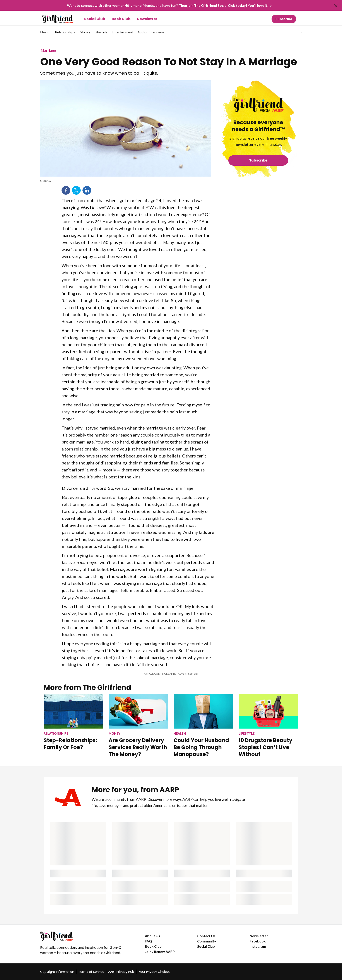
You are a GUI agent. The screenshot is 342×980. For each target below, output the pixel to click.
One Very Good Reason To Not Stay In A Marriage (169, 62)
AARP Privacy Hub (121, 972)
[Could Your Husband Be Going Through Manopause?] (203, 726)
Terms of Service (91, 972)
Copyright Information (57, 972)
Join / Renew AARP (160, 952)
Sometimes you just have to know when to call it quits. (99, 73)
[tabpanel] (294, 32)
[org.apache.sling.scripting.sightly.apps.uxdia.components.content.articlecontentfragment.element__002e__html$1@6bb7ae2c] (126, 181)
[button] (293, 32)
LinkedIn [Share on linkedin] (87, 190)
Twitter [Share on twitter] (76, 190)
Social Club (95, 19)
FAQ (148, 941)
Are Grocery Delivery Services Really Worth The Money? (138, 747)
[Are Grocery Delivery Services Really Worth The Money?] (139, 726)
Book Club (121, 19)
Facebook (258, 941)
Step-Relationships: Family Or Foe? (70, 744)
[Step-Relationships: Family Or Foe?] (74, 722)
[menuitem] (45, 34)
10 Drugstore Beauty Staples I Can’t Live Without (265, 747)
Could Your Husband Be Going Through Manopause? (201, 747)
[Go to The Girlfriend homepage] (53, 19)
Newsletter (147, 19)
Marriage (48, 50)
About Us (152, 936)
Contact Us (206, 936)
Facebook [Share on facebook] (66, 190)
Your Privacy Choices (154, 972)
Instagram (258, 946)
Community (207, 941)
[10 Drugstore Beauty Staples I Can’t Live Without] (268, 726)
